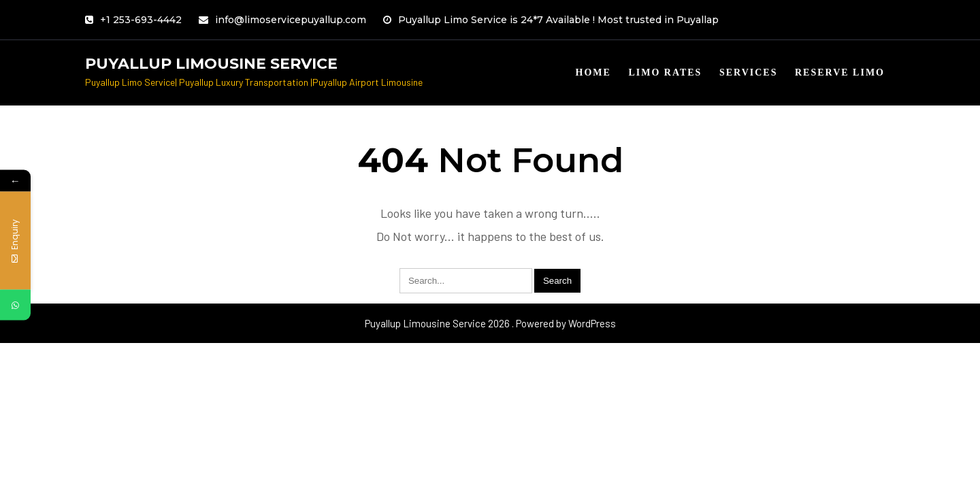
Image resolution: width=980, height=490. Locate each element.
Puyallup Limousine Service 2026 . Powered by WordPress (490, 323)
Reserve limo (840, 72)
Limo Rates (665, 72)
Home (593, 72)
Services (749, 72)
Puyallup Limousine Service (211, 64)
